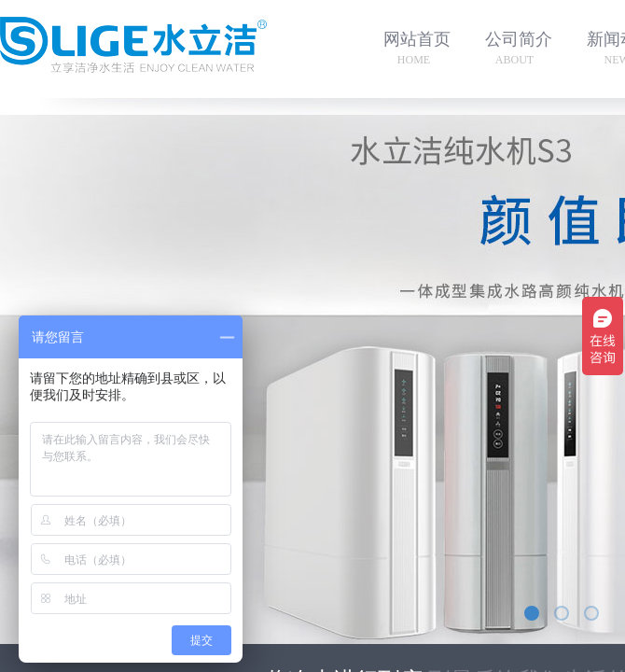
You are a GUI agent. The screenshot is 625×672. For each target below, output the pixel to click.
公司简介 (519, 39)
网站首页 (417, 39)
